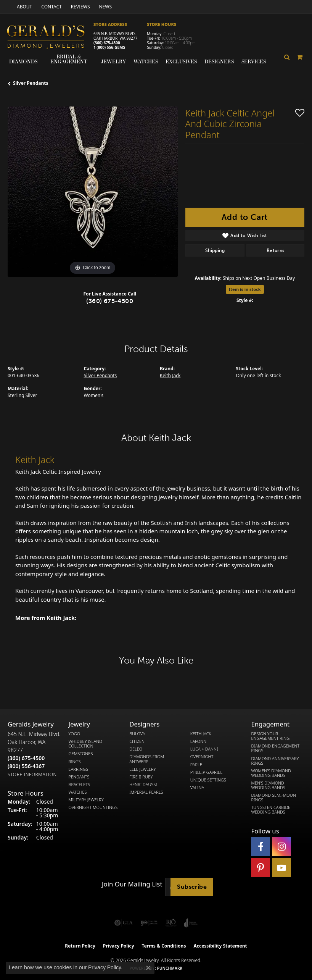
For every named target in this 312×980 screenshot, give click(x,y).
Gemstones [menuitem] (81, 754)
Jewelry (113, 61)
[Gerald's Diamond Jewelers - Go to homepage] (50, 38)
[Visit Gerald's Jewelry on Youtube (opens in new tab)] (281, 868)
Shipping (215, 250)
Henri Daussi (143, 785)
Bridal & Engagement (69, 59)
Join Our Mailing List (132, 884)
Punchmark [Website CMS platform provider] (170, 968)
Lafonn (198, 741)
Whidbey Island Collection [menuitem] (85, 744)
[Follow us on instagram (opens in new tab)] (281, 847)
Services (254, 61)
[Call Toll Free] (26, 766)
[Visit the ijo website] (149, 923)
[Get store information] (32, 774)
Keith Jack (170, 375)
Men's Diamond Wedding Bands (268, 785)
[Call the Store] (26, 758)
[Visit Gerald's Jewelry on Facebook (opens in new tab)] (261, 847)
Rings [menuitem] (75, 762)
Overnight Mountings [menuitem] (93, 807)
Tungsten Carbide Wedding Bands (271, 810)
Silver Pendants (31, 83)
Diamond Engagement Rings (275, 748)
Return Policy (80, 946)
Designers (219, 61)
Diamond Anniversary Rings (275, 761)
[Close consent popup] (148, 968)
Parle (196, 765)
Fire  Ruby (141, 777)
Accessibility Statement (220, 946)
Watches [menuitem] (78, 792)
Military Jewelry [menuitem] (86, 800)
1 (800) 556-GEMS (109, 47)
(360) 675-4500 (107, 43)
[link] (24, 7)
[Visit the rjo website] (171, 923)
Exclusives (181, 61)
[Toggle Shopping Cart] (300, 57)
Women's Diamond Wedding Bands (271, 773)
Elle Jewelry (142, 769)
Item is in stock (245, 289)
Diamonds (23, 61)
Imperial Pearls (146, 792)
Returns (276, 250)
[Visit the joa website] (191, 923)
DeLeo (136, 749)
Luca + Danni (204, 749)
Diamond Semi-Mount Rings (274, 798)
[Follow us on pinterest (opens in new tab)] (261, 868)
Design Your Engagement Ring (270, 736)
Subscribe (192, 887)
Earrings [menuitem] (78, 769)
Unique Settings (208, 780)
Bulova (137, 734)
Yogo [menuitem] (75, 734)
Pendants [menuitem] (79, 777)
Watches (146, 61)
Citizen (137, 741)
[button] (287, 57)
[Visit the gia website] (124, 923)
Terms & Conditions (164, 946)
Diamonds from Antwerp (147, 759)
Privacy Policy (119, 946)
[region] (93, 192)
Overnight (202, 757)
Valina (197, 788)
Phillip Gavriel (206, 772)
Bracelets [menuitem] (80, 785)
